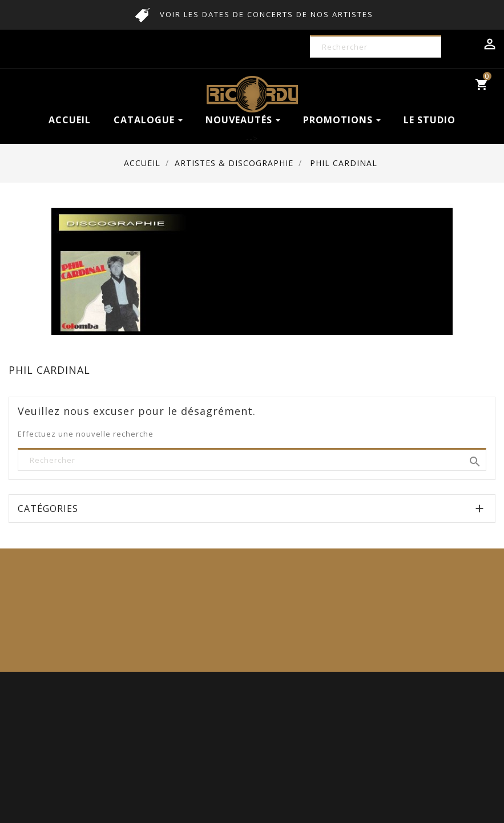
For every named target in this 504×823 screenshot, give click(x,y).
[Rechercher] (383, 47)
